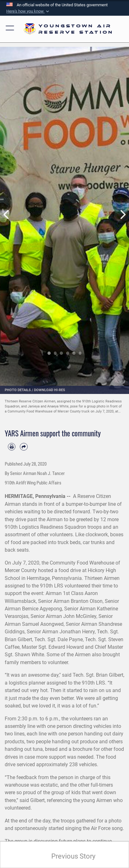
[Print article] (12, 447)
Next (123, 215)
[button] (28, 11)
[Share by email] (24, 447)
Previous (6, 215)
